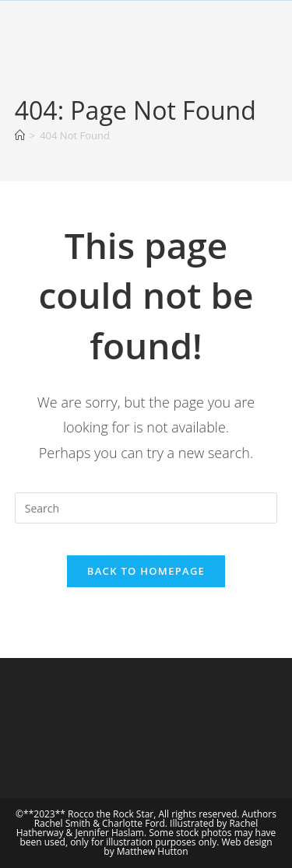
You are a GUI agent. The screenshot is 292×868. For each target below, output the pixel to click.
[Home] (20, 135)
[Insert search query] (146, 508)
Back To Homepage (146, 571)
